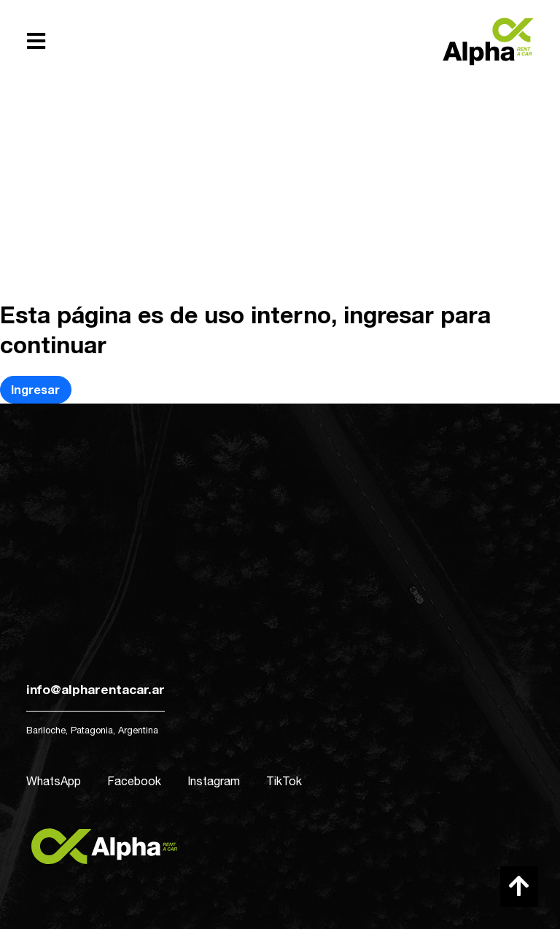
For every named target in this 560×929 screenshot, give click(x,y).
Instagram (214, 781)
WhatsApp (54, 781)
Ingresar (35, 389)
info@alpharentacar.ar (96, 689)
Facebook (134, 781)
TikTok (284, 781)
